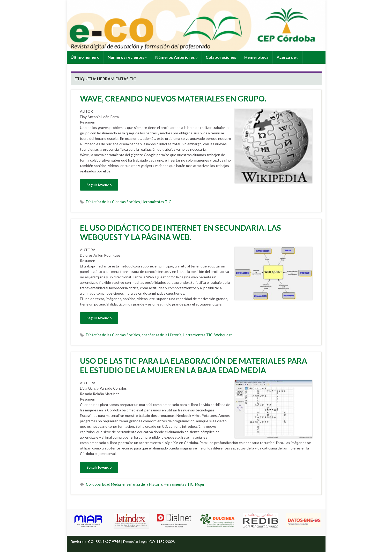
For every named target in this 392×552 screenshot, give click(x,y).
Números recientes (127, 57)
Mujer (200, 484)
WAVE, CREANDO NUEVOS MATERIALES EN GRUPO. (173, 98)
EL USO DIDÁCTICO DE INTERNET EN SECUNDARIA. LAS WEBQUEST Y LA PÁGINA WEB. (180, 232)
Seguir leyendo (99, 185)
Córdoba (93, 484)
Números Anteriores (176, 57)
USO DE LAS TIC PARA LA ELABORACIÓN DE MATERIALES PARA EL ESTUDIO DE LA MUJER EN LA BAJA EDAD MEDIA (194, 365)
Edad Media (112, 484)
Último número (85, 57)
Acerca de (288, 57)
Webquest (223, 335)
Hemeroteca (256, 57)
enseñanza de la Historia (161, 335)
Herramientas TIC (156, 202)
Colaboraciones (221, 57)
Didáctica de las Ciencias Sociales (113, 202)
